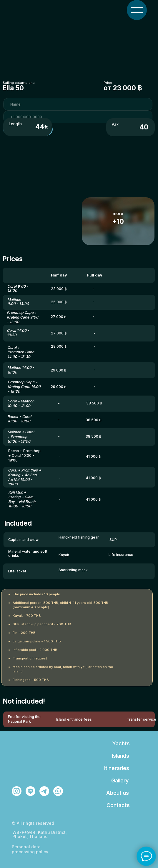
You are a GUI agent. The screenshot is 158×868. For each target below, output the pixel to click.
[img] (137, 10)
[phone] (78, 117)
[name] (78, 104)
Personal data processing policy (30, 849)
